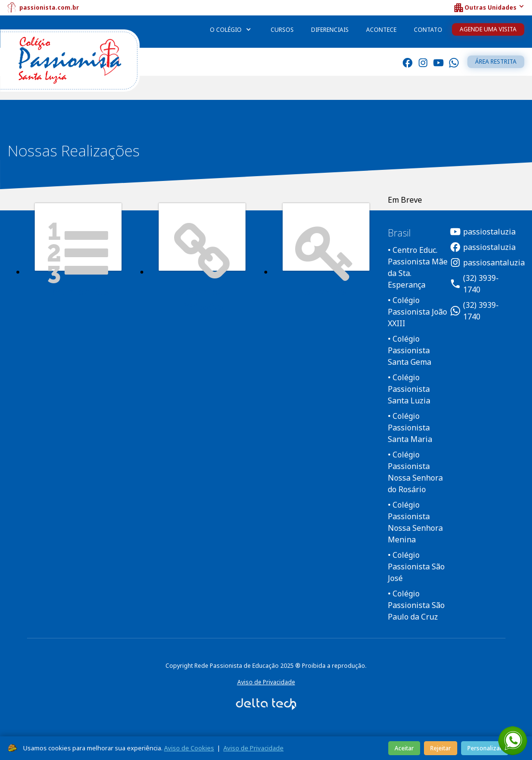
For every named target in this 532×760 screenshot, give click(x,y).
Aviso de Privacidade (266, 682)
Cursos (282, 30)
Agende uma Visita (488, 29)
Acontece (381, 30)
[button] (489, 8)
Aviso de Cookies (189, 748)
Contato (428, 30)
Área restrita (496, 62)
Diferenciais (330, 30)
